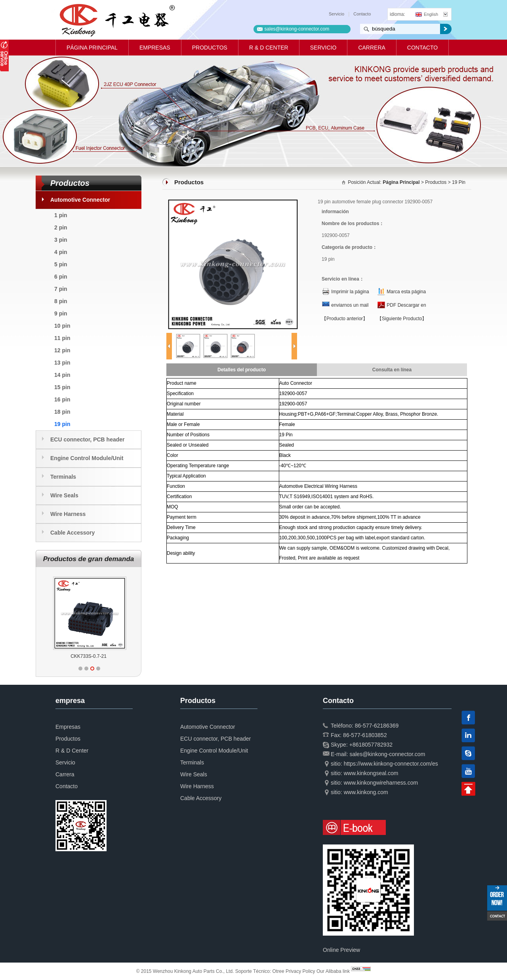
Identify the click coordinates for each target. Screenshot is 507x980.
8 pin (61, 301)
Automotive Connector (80, 200)
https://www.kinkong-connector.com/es (391, 764)
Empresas (155, 48)
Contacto (362, 14)
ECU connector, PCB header (88, 439)
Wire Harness (68, 514)
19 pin (62, 424)
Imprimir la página (350, 292)
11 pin (62, 338)
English (427, 14)
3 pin (61, 240)
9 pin (61, 313)
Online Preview (341, 950)
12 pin (62, 350)
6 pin (61, 277)
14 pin (62, 375)
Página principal (92, 48)
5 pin (61, 264)
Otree (278, 971)
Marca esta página (406, 292)
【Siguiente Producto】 (402, 319)
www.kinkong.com (366, 792)
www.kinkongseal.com (371, 773)
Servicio (336, 14)
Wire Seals (64, 495)
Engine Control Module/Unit (87, 458)
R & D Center (269, 48)
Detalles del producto (242, 370)
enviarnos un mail (350, 305)
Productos (210, 48)
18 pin (62, 412)
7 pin (61, 289)
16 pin (62, 399)
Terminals (63, 477)
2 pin (61, 227)
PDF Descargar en (406, 305)
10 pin (62, 326)
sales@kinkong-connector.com (297, 29)
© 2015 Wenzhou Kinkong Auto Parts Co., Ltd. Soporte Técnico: (204, 971)
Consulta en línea (392, 370)
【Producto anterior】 (345, 319)
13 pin (62, 363)
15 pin (62, 387)
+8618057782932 (371, 745)
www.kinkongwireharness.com (381, 783)
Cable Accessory (72, 533)
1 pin (61, 215)
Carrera (372, 48)
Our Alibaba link (333, 971)
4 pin (61, 252)
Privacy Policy (300, 971)
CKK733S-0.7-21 (89, 656)
